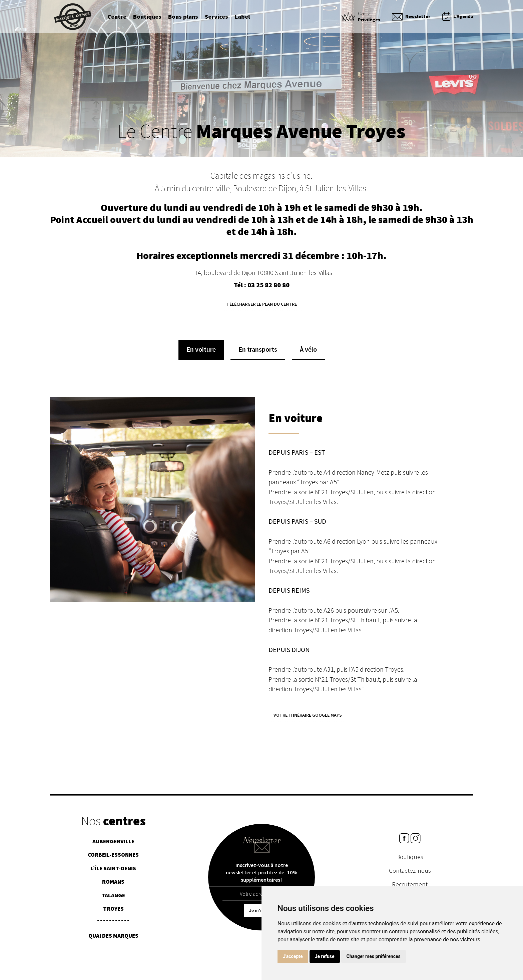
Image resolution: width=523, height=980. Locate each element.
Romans (113, 884)
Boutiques (147, 17)
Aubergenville (113, 844)
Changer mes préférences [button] (374, 956)
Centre (117, 17)
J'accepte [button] (293, 956)
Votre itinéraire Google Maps (308, 715)
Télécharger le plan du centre (262, 304)
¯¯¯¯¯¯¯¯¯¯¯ (113, 925)
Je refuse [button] (325, 956)
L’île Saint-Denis (113, 871)
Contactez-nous (410, 873)
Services (216, 17)
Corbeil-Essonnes (113, 857)
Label (242, 17)
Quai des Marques (113, 938)
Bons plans (183, 17)
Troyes (113, 911)
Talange (113, 898)
